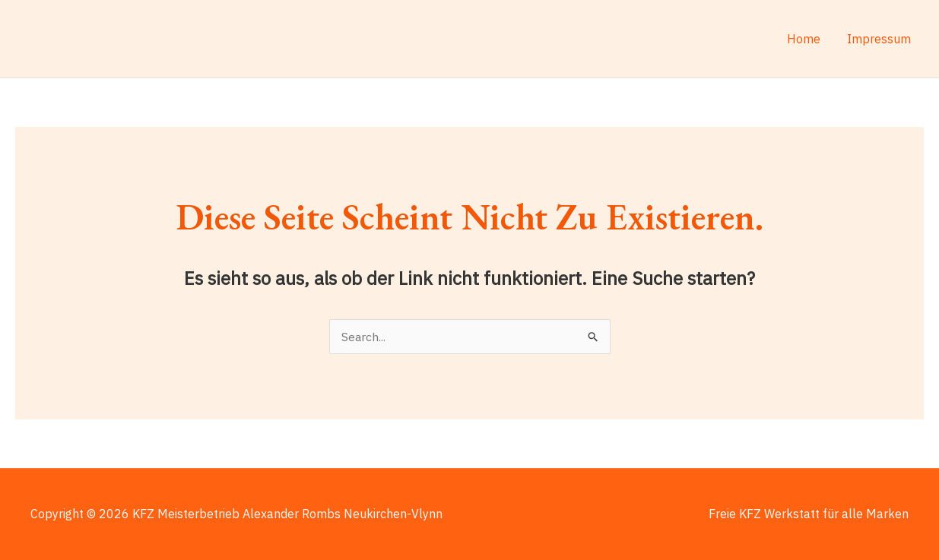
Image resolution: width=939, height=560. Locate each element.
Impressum (880, 39)
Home (807, 39)
